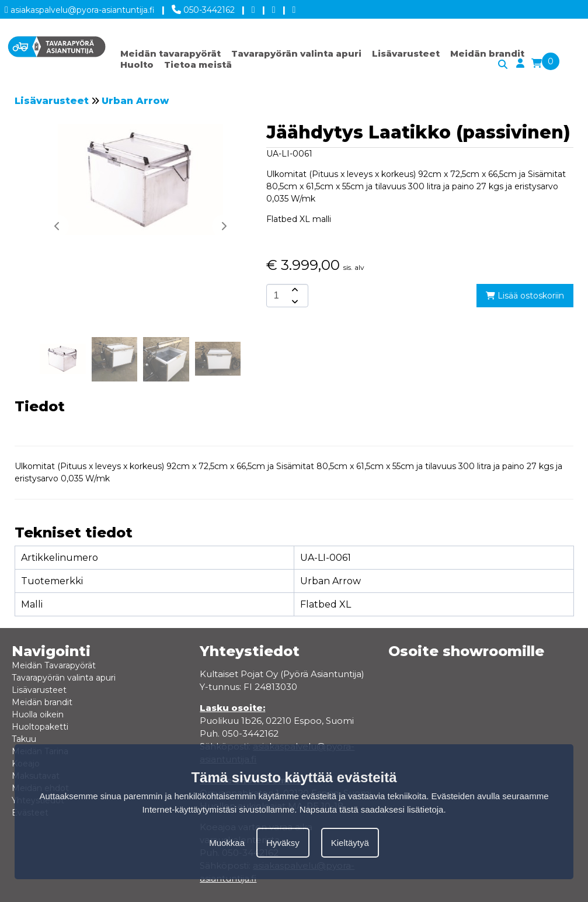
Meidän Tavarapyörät (54, 665)
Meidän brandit (487, 53)
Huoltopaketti (40, 727)
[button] (224, 226)
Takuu (24, 739)
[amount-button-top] (294, 290)
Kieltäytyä (350, 843)
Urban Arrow (135, 101)
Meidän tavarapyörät (171, 53)
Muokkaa (227, 843)
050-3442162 (203, 8)
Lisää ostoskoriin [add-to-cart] (525, 296)
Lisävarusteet (406, 53)
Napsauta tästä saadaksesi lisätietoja (372, 809)
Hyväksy (283, 843)
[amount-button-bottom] (294, 301)
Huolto (137, 65)
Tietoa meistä (198, 65)
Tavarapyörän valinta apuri (296, 53)
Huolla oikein (38, 714)
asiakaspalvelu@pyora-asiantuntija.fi (80, 8)
